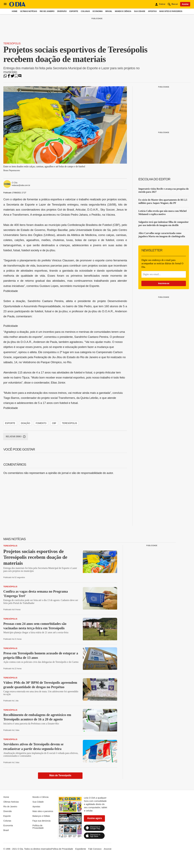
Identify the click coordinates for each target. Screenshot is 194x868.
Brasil (109, 11)
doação (26, 423)
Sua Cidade (140, 11)
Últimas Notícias (28, 11)
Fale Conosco (95, 849)
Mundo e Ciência (123, 11)
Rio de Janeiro (47, 11)
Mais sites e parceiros (171, 11)
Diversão (62, 11)
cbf (54, 423)
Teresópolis (12, 44)
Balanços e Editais (41, 816)
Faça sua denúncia (41, 821)
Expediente (81, 849)
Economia (98, 11)
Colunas (85, 11)
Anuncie (108, 849)
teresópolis (69, 423)
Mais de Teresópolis (60, 775)
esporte (10, 423)
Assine (185, 4)
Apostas (152, 11)
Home (14, 11)
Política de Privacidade (38, 827)
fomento (41, 423)
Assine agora (94, 818)
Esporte (74, 11)
